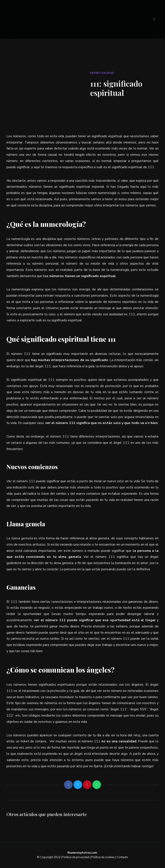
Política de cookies (103, 857)
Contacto (122, 857)
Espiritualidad (102, 73)
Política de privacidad (76, 857)
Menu (154, 19)
